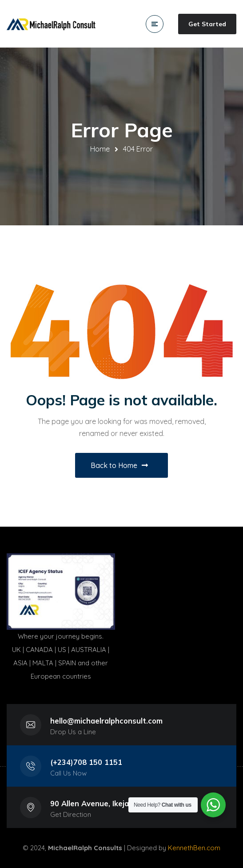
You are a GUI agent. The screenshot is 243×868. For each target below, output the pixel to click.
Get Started (207, 24)
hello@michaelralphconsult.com (106, 721)
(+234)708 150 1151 (86, 762)
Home (100, 149)
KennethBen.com (194, 848)
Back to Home (119, 465)
